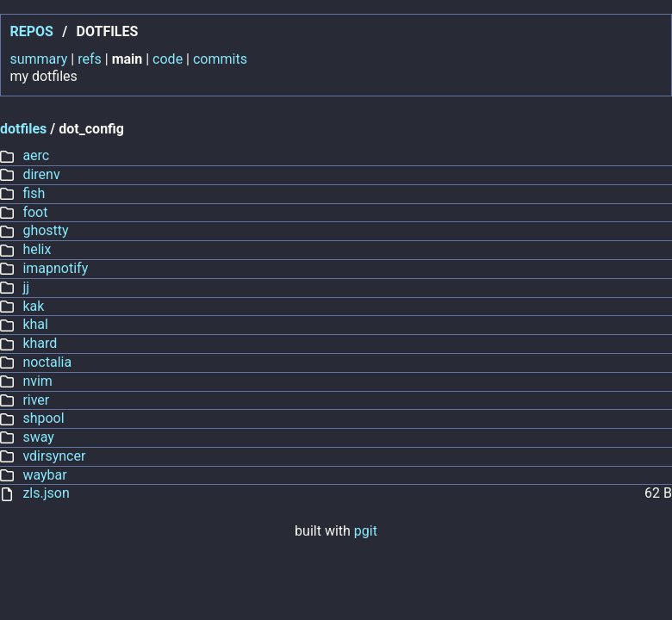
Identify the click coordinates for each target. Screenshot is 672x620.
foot (35, 212)
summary (38, 59)
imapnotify (55, 268)
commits (220, 59)
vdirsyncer (54, 456)
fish (34, 193)
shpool (43, 418)
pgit (366, 531)
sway (38, 437)
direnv (41, 174)
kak (33, 306)
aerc (36, 155)
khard (40, 343)
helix (37, 249)
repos (31, 31)
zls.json (46, 493)
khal (35, 324)
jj (26, 287)
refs (90, 59)
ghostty (45, 230)
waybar (44, 475)
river (36, 400)
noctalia (47, 362)
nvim (37, 381)
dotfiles (23, 129)
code (168, 59)
